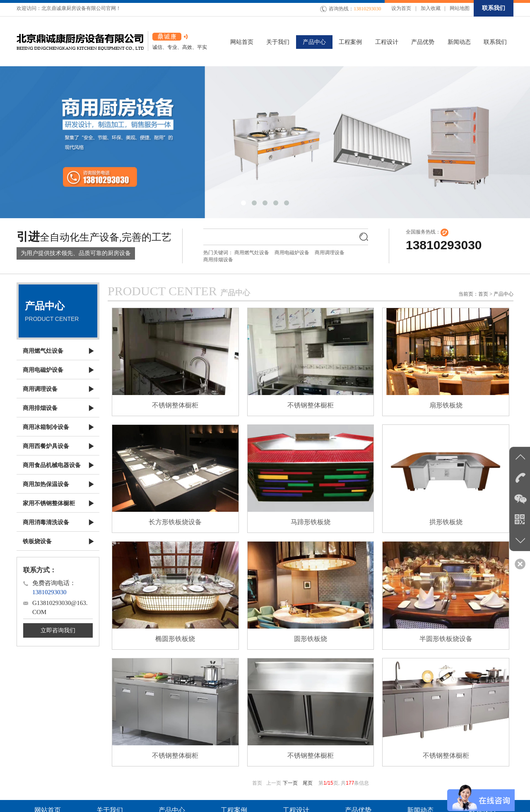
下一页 (290, 783)
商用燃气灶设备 (252, 253)
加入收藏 (431, 8)
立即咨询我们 (58, 630)
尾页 (308, 783)
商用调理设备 (330, 253)
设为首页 (401, 8)
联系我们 (494, 8)
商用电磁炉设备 (292, 253)
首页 (483, 294)
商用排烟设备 (218, 260)
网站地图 (460, 8)
